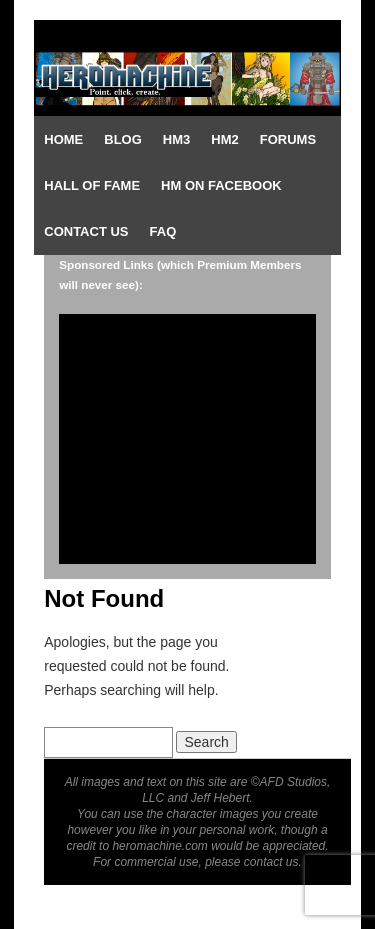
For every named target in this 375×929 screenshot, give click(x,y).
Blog (123, 139)
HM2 (224, 139)
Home (63, 139)
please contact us (251, 862)
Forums (288, 139)
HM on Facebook (221, 185)
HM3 (176, 139)
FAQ (163, 231)
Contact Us (86, 231)
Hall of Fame (92, 185)
